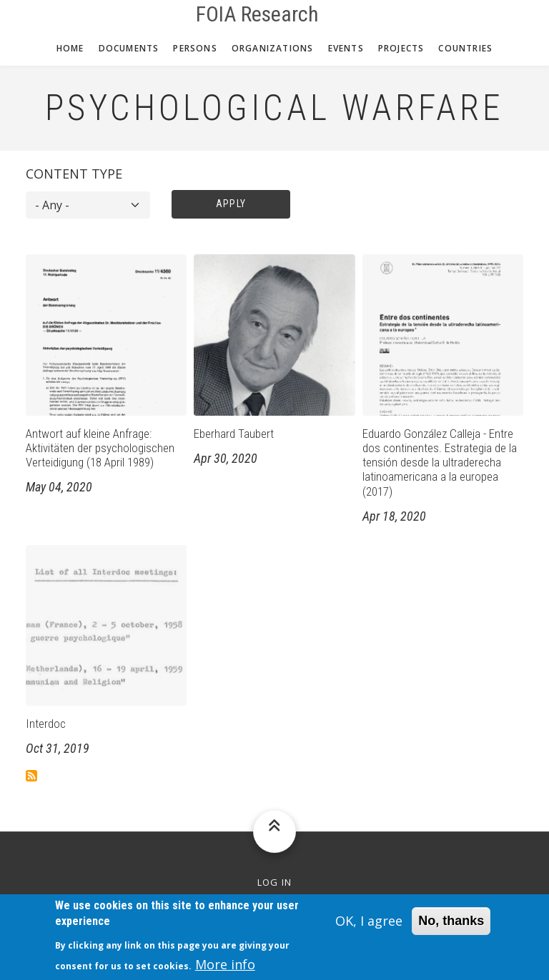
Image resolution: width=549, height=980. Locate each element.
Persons (195, 48)
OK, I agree (369, 928)
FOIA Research (257, 14)
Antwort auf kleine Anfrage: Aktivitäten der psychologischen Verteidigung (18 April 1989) (100, 448)
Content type (74, 174)
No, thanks (451, 928)
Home (70, 48)
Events (346, 48)
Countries (465, 48)
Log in (275, 882)
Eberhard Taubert (234, 434)
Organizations (273, 48)
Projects (401, 48)
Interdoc (46, 724)
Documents (129, 48)
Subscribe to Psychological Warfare (31, 776)
